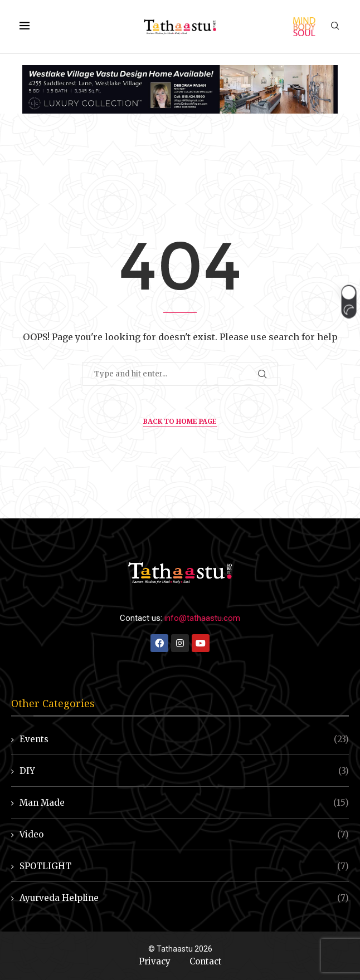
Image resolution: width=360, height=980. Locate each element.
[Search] (335, 27)
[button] (349, 302)
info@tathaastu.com (202, 618)
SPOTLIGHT (184, 866)
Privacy (155, 961)
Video (184, 834)
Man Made (184, 803)
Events (184, 739)
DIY (184, 771)
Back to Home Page (180, 421)
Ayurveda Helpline (184, 898)
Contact (206, 961)
